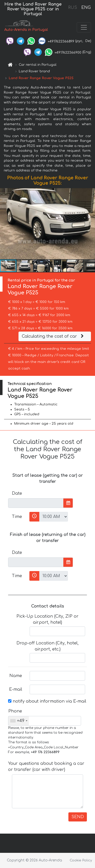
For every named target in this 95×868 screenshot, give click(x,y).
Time (17, 517)
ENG (86, 8)
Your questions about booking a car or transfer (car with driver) (46, 767)
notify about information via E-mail (47, 701)
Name (16, 676)
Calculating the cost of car (53, 336)
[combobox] (19, 721)
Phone (15, 711)
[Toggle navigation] (84, 27)
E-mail (16, 689)
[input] (36, 503)
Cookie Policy (81, 860)
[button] (90, 224)
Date (17, 493)
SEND (78, 817)
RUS (73, 8)
